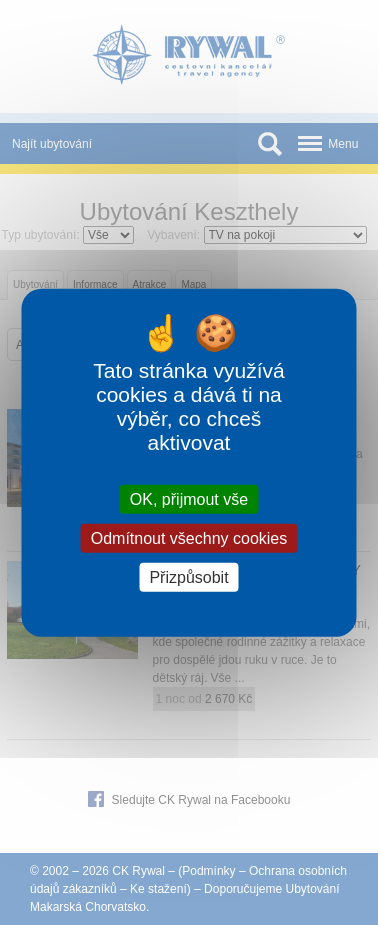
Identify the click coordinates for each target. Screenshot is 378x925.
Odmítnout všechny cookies (189, 537)
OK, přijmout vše (189, 498)
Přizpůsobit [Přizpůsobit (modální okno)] (188, 577)
